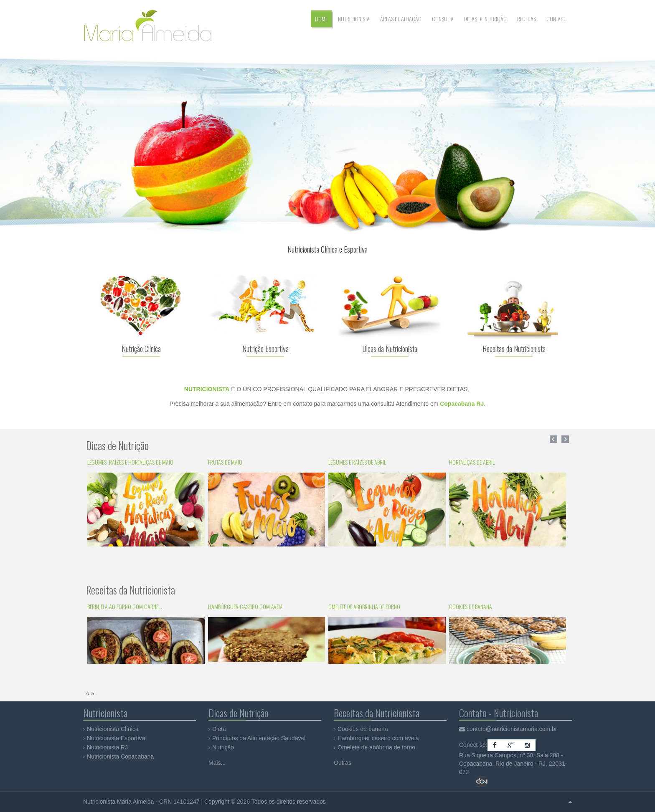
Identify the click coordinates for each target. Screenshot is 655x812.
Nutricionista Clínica (113, 729)
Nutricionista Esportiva (116, 738)
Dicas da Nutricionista (390, 349)
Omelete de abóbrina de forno (376, 747)
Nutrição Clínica (141, 349)
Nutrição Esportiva (265, 349)
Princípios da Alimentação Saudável (259, 738)
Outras (343, 763)
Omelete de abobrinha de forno (364, 606)
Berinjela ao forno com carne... (125, 606)
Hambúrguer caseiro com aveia (245, 606)
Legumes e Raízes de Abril (357, 462)
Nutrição (223, 747)
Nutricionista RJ (107, 747)
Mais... (217, 763)
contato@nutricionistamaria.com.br (512, 729)
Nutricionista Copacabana (120, 756)
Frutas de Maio (225, 462)
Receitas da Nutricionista (514, 349)
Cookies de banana (471, 606)
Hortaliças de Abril (472, 462)
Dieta (219, 729)
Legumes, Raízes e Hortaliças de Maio (130, 462)
